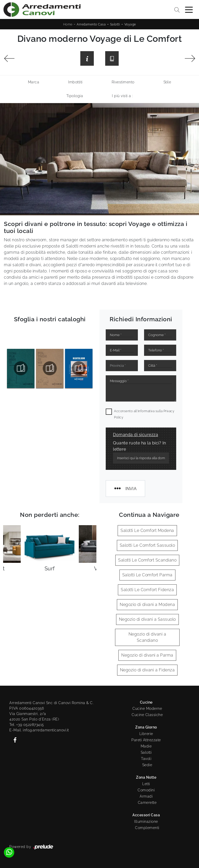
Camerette (147, 803)
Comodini (146, 790)
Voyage (130, 24)
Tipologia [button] (75, 96)
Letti (146, 784)
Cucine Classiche (147, 715)
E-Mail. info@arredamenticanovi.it (39, 730)
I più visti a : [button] (122, 96)
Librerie (146, 734)
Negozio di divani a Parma (147, 655)
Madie (146, 746)
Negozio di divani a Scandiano (147, 637)
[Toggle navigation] (189, 9)
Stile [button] (167, 82)
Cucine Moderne (147, 709)
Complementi (147, 828)
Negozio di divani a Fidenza (147, 670)
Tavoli (146, 759)
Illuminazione (146, 822)
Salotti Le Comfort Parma (147, 575)
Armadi (146, 796)
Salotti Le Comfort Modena (147, 530)
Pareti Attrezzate (146, 740)
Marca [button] (34, 82)
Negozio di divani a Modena (147, 605)
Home (68, 24)
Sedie (147, 765)
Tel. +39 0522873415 (27, 725)
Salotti (115, 24)
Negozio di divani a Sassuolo (147, 619)
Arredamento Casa (91, 24)
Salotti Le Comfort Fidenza (147, 590)
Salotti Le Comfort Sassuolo (147, 545)
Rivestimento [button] (123, 82)
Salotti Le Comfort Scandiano (147, 560)
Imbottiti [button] (75, 82)
